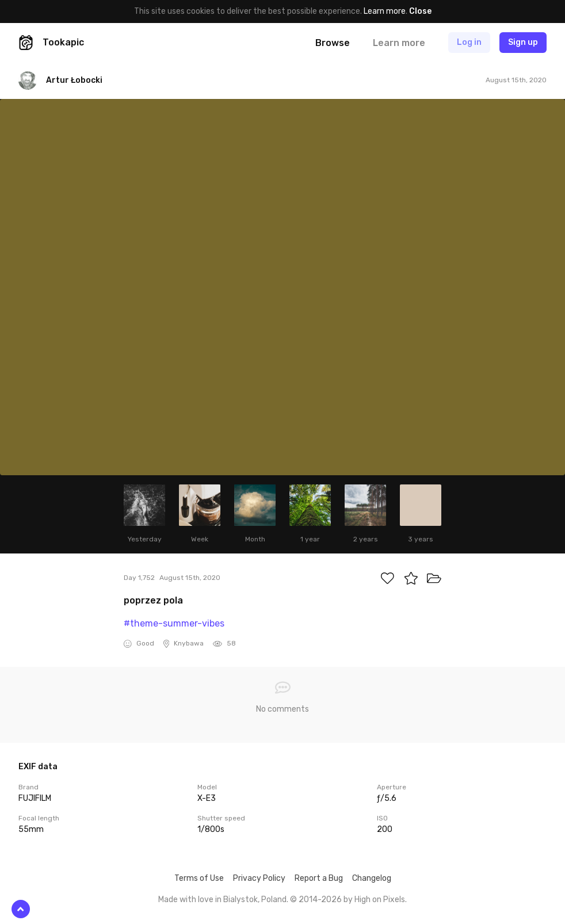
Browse (333, 43)
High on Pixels (380, 900)
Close (420, 11)
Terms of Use (199, 878)
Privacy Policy (259, 878)
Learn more (385, 11)
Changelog (372, 878)
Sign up (523, 42)
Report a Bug (319, 878)
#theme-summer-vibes (174, 623)
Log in (469, 42)
